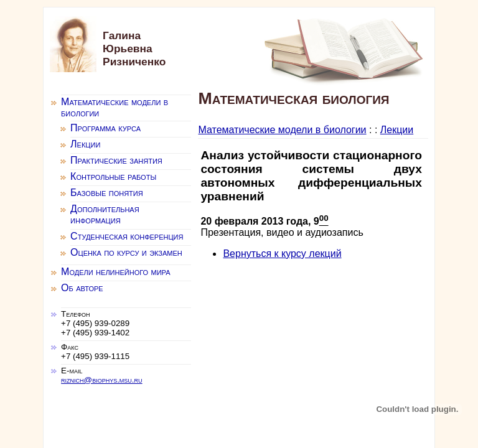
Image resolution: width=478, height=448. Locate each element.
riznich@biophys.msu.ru (101, 380)
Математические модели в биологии (282, 130)
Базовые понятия (107, 193)
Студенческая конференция (127, 236)
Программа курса (105, 128)
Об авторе (82, 288)
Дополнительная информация (105, 214)
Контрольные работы (113, 176)
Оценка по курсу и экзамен (126, 252)
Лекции (397, 130)
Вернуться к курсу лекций (282, 254)
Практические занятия (116, 160)
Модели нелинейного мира (115, 272)
